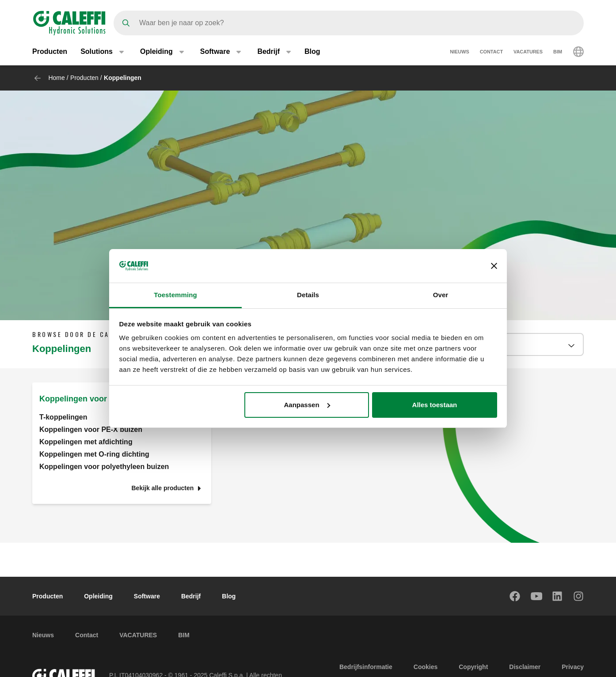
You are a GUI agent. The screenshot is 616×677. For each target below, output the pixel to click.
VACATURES (528, 52)
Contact (491, 52)
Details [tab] (308, 295)
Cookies (426, 667)
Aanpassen (307, 405)
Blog (312, 52)
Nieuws (460, 52)
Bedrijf (191, 596)
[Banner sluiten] (494, 266)
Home (56, 78)
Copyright (473, 667)
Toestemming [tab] (175, 295)
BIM (558, 52)
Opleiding (98, 596)
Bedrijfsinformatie (366, 667)
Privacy (573, 667)
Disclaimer (525, 667)
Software (147, 596)
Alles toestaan (435, 405)
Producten (50, 52)
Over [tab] (441, 295)
